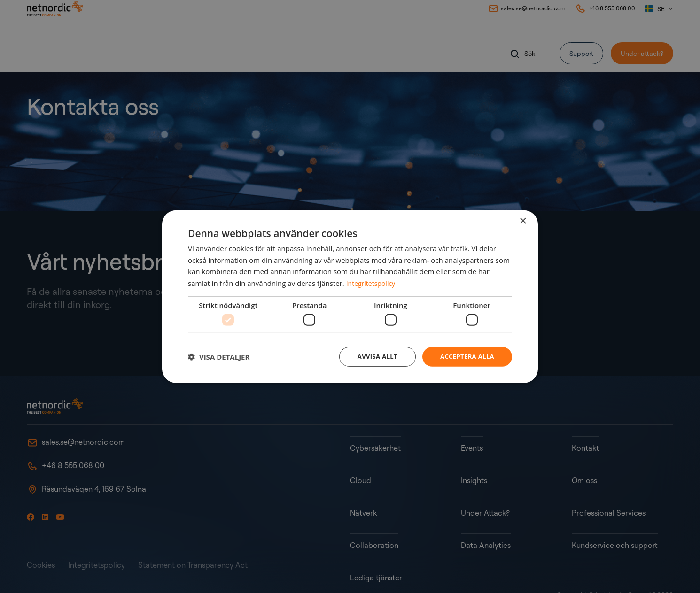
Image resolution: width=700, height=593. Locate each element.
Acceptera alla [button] (465, 357)
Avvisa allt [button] (372, 357)
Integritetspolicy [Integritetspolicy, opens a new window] (373, 282)
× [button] (523, 220)
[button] (219, 357)
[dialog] (350, 297)
